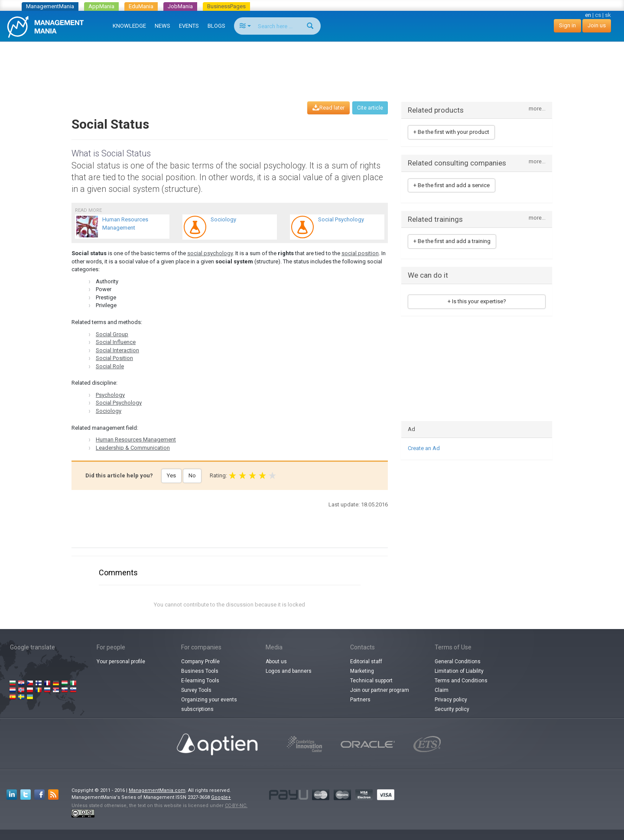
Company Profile (200, 662)
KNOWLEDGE (129, 26)
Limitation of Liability (459, 671)
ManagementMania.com (157, 790)
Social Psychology (119, 403)
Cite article (370, 108)
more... (537, 109)
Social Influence (116, 342)
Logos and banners (289, 671)
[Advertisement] (312, 63)
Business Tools (200, 671)
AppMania (101, 6)
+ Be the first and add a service (452, 185)
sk (608, 15)
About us (276, 662)
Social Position (114, 358)
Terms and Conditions (461, 681)
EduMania (141, 6)
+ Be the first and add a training (452, 241)
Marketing (362, 671)
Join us (597, 25)
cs (598, 15)
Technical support (371, 681)
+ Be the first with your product (451, 132)
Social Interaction (117, 350)
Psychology (110, 395)
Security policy (452, 709)
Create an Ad (424, 448)
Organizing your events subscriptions (209, 704)
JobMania (180, 6)
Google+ (221, 797)
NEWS (162, 26)
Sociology (109, 411)
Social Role (110, 366)
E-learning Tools (200, 681)
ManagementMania (50, 6)
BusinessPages (226, 6)
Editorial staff (366, 662)
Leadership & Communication (133, 448)
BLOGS (216, 26)
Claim (442, 690)
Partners (360, 700)
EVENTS (189, 26)
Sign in (567, 25)
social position (360, 253)
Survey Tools (196, 690)
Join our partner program (380, 690)
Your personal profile (121, 662)
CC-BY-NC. (236, 806)
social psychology (210, 253)
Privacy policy (451, 700)
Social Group (112, 334)
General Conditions (458, 662)
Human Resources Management (136, 439)
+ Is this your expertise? (477, 301)
